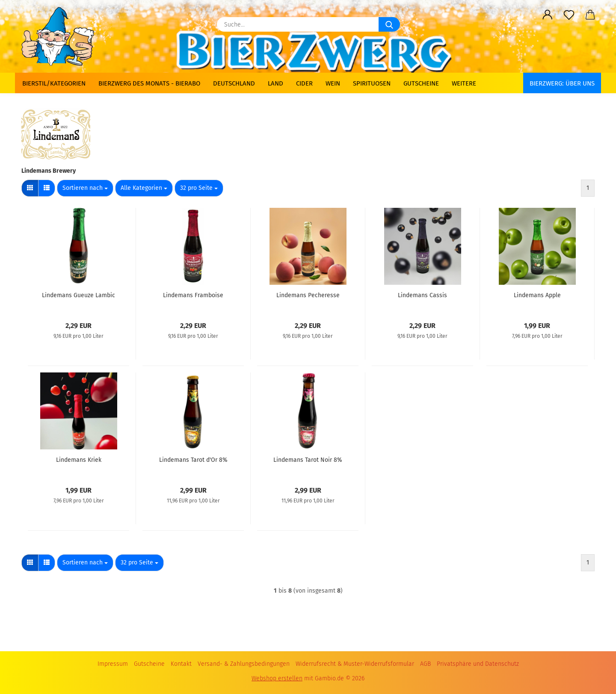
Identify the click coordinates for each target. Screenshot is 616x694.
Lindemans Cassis (422, 295)
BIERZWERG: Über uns (562, 83)
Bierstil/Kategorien (54, 83)
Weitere (464, 83)
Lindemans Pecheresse (308, 295)
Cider (304, 83)
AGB (425, 664)
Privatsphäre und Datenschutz (478, 664)
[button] (548, 15)
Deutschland (234, 83)
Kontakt (181, 664)
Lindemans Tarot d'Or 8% (193, 460)
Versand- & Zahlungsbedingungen (244, 664)
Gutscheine (421, 83)
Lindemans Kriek (79, 460)
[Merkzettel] (569, 15)
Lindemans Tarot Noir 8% (308, 460)
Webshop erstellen (277, 678)
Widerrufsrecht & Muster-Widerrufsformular (355, 664)
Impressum (113, 664)
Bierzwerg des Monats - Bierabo (149, 83)
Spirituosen (372, 83)
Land (275, 83)
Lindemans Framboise (193, 295)
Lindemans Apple (537, 295)
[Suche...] (389, 24)
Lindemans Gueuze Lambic (78, 295)
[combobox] (85, 188)
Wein (333, 83)
